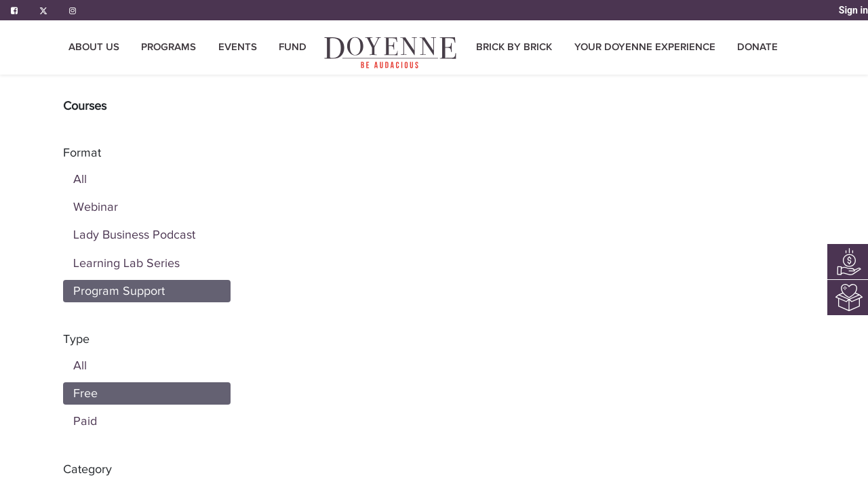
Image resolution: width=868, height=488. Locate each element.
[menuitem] (293, 47)
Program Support (119, 291)
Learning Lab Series (126, 263)
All (80, 179)
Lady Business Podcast (134, 235)
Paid (85, 421)
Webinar (96, 207)
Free (85, 393)
